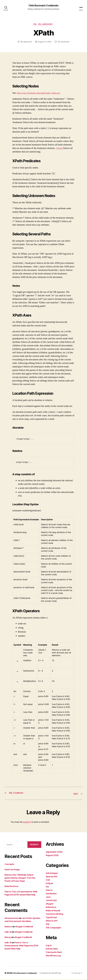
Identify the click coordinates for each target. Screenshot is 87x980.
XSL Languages (46, 25)
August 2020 (52, 856)
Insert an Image (12, 870)
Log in (49, 946)
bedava (8, 927)
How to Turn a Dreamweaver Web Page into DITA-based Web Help (22, 946)
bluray (8, 938)
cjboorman (27, 43)
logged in (27, 823)
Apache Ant (51, 877)
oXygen (50, 904)
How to (49, 891)
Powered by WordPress (53, 974)
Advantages (52, 874)
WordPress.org (53, 956)
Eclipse (49, 884)
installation (51, 894)
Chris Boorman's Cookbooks (43, 6)
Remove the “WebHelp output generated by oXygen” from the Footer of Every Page (20, 878)
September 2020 (54, 852)
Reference (51, 908)
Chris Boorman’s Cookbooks (26, 974)
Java (48, 897)
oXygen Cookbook (24, 927)
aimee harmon (12, 919)
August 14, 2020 (45, 43)
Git (47, 887)
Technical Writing (54, 915)
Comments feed (54, 953)
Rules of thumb (53, 911)
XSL (35, 25)
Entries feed (52, 949)
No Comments (64, 43)
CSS (48, 880)
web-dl (8, 932)
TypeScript (51, 918)
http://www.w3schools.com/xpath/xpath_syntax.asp (42, 94)
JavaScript (51, 901)
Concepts (9, 865)
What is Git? (52, 921)
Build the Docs (11, 887)
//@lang (60, 149)
